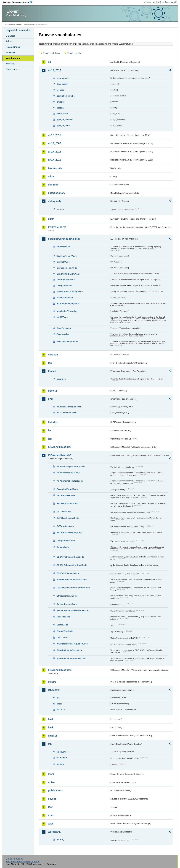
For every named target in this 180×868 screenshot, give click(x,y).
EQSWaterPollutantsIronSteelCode (73, 588)
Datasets (10, 36)
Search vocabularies (51, 53)
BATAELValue (63, 262)
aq (49, 62)
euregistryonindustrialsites (64, 239)
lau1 (50, 719)
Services (10, 64)
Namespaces (12, 69)
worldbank (54, 832)
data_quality (62, 84)
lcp (50, 744)
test (50, 807)
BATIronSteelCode (65, 526)
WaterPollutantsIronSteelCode (71, 658)
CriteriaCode (63, 547)
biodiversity (55, 168)
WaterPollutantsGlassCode (69, 650)
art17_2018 (54, 160)
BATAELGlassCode (66, 495)
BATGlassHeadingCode (68, 518)
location (60, 90)
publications (55, 790)
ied (50, 439)
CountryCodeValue (66, 280)
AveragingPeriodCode (67, 489)
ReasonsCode (63, 617)
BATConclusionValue (67, 268)
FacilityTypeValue (65, 298)
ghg (50, 399)
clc (58, 698)
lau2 (50, 727)
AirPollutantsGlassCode (68, 473)
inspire (52, 682)
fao (50, 363)
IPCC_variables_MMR (67, 413)
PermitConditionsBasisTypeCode (72, 610)
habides (53, 422)
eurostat (53, 355)
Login (149, 2)
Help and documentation (18, 30)
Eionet (18, 25)
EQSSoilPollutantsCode (68, 573)
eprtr (51, 219)
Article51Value (64, 247)
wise (51, 824)
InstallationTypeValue (67, 311)
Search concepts (74, 53)
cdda (51, 176)
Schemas (11, 52)
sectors (60, 764)
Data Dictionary (29, 25)
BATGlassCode (64, 512)
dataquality (55, 201)
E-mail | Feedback (15, 859)
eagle (59, 704)
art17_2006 (54, 143)
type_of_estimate (65, 120)
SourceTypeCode (65, 631)
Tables (9, 41)
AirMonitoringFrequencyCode (71, 466)
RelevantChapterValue (67, 342)
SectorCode (62, 625)
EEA (19, 2)
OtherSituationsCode (67, 596)
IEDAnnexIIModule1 (60, 447)
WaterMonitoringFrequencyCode (72, 644)
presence (61, 102)
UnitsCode (62, 637)
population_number (66, 96)
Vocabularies (13, 58)
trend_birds (62, 114)
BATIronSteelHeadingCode (69, 533)
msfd (51, 774)
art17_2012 (54, 152)
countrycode (63, 78)
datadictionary (57, 193)
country (60, 840)
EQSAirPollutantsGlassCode (70, 557)
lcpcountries (63, 752)
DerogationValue (65, 286)
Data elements (13, 47)
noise (51, 782)
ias (50, 430)
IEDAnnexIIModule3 (60, 455)
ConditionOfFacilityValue (68, 274)
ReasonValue (63, 334)
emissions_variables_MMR (69, 407)
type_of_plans (63, 126)
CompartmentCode (66, 541)
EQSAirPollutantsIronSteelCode (72, 565)
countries (61, 379)
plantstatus (62, 758)
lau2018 (53, 736)
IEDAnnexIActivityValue (68, 304)
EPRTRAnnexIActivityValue (70, 292)
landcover (54, 690)
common (53, 185)
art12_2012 (54, 70)
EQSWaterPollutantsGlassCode (72, 580)
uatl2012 (61, 710)
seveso (52, 799)
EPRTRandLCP (57, 227)
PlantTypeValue (64, 328)
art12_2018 (54, 135)
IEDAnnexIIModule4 (60, 670)
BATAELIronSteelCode (67, 504)
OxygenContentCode (67, 604)
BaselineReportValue (67, 256)
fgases (52, 371)
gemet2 (52, 391)
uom (51, 815)
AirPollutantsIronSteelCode (70, 481)
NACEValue (62, 317)
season (60, 108)
